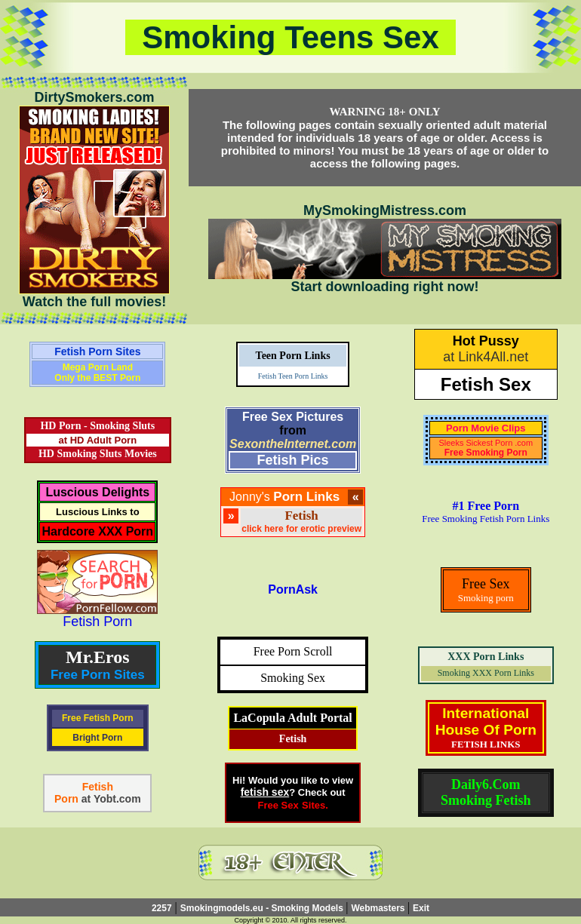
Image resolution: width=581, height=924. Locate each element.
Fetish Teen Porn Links (293, 376)
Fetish (293, 739)
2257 (162, 908)
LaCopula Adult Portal (292, 718)
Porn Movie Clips (486, 428)
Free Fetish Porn (98, 718)
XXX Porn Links (486, 657)
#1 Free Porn (486, 506)
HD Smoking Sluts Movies (98, 454)
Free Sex (278, 805)
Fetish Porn (97, 622)
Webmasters (379, 908)
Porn (66, 799)
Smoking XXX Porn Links (486, 673)
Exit (421, 908)
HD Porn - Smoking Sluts (97, 426)
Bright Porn (97, 738)
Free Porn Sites (98, 675)
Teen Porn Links (293, 356)
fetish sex (265, 792)
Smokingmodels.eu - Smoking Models (263, 908)
